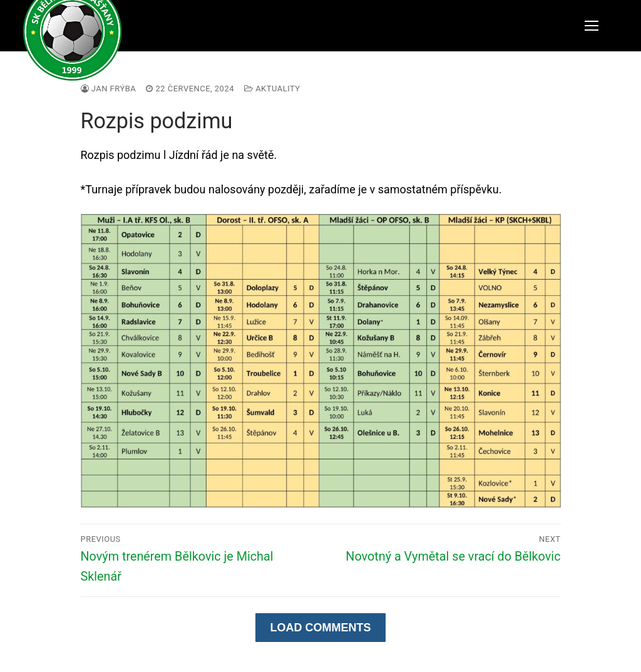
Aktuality (272, 89)
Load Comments (321, 628)
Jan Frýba (109, 89)
